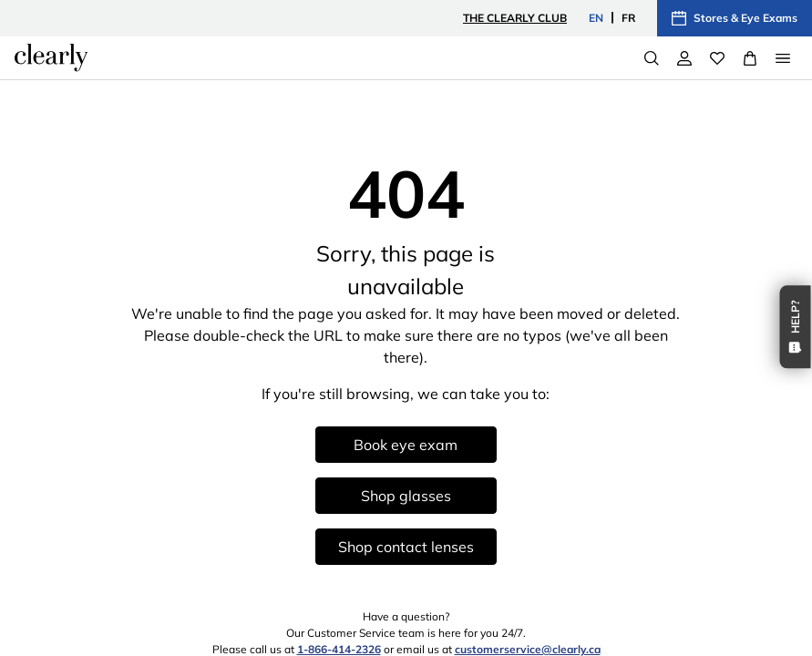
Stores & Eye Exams (735, 18)
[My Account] (684, 58)
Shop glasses (406, 496)
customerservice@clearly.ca (528, 649)
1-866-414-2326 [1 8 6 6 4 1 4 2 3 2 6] (339, 649)
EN (596, 18)
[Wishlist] (717, 58)
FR (628, 18)
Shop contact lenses (406, 547)
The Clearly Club (515, 18)
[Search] (652, 58)
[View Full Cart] (750, 58)
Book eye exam (406, 445)
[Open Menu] (783, 58)
